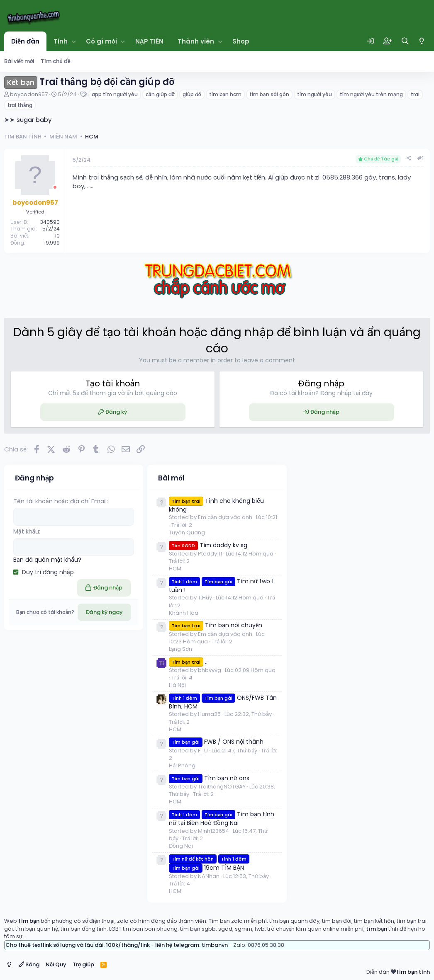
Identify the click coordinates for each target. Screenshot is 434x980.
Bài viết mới (19, 61)
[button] (74, 41)
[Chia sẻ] (409, 159)
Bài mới (171, 478)
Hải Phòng (182, 765)
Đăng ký (116, 412)
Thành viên (196, 41)
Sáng (29, 964)
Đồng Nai (181, 846)
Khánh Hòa (184, 613)
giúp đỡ (192, 94)
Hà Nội (177, 685)
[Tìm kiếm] (405, 41)
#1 (420, 158)
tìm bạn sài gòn (269, 94)
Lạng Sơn (180, 649)
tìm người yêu (315, 94)
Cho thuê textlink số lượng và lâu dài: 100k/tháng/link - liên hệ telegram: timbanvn (117, 945)
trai (415, 94)
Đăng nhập (325, 412)
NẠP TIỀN (149, 41)
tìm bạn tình (413, 972)
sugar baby (34, 120)
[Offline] (55, 187)
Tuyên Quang (187, 532)
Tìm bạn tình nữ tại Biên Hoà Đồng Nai (222, 819)
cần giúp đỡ (160, 94)
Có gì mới (101, 41)
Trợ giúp (84, 964)
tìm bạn (29, 921)
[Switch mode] (422, 41)
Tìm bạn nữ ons (209, 778)
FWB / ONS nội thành (216, 742)
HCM (175, 569)
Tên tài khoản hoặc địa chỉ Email (60, 501)
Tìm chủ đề (55, 61)
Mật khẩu (26, 531)
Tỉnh (61, 41)
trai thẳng (20, 105)
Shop (241, 41)
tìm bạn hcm (225, 94)
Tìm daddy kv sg (208, 545)
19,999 (52, 243)
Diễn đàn (25, 41)
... (189, 662)
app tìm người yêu (115, 94)
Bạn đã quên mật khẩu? (47, 559)
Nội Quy (56, 964)
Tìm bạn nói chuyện (216, 625)
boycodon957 (29, 94)
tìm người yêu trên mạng (371, 94)
